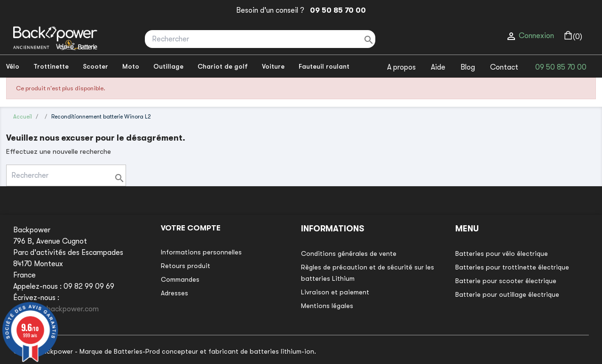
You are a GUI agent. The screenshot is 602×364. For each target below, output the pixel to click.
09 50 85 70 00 (336, 10)
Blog (468, 67)
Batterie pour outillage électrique (507, 294)
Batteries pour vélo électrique (502, 253)
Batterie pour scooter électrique (506, 281)
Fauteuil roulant (324, 66)
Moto (131, 66)
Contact (504, 67)
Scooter (95, 66)
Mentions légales (327, 306)
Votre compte (191, 228)
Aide (438, 67)
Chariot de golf (223, 66)
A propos (401, 67)
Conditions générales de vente (349, 253)
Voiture (273, 66)
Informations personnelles (201, 252)
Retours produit (186, 266)
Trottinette (51, 66)
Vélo (13, 66)
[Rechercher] (260, 39)
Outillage (168, 66)
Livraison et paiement (335, 292)
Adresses (174, 293)
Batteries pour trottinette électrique (512, 267)
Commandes (180, 279)
